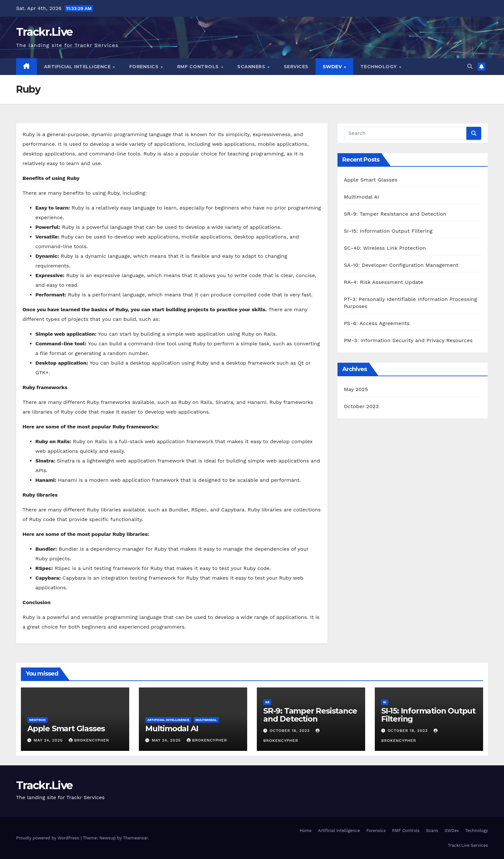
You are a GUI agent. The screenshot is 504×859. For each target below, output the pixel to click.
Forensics (145, 67)
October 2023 (361, 406)
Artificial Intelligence (78, 67)
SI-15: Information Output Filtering (388, 231)
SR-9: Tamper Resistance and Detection (395, 214)
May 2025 (356, 389)
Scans (432, 831)
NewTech (37, 720)
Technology (379, 67)
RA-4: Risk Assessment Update (384, 282)
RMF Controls (199, 67)
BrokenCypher (89, 740)
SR (267, 702)
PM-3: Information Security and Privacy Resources (408, 340)
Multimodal (206, 720)
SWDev (333, 67)
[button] (470, 66)
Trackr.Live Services (468, 845)
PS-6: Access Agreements (377, 323)
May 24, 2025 (49, 740)
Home (306, 831)
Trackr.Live (44, 32)
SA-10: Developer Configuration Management (401, 265)
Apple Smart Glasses (371, 180)
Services (296, 67)
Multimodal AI (362, 197)
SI (385, 702)
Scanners (252, 67)
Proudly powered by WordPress (48, 838)
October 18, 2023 (291, 731)
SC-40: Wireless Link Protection (385, 248)
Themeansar (135, 838)
